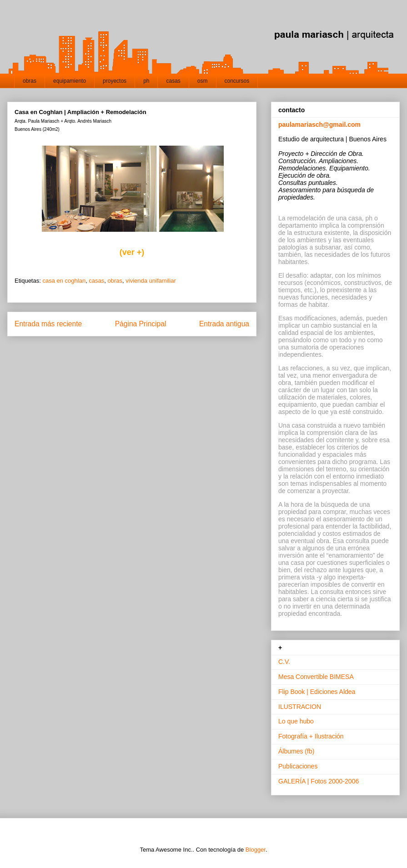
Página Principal (141, 324)
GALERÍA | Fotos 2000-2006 (319, 781)
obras (30, 81)
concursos (237, 81)
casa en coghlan (64, 281)
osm (203, 81)
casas (173, 81)
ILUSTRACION (300, 707)
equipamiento (70, 81)
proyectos (115, 81)
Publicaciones (298, 766)
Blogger (256, 850)
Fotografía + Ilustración (311, 736)
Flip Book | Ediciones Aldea (317, 692)
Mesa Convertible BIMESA (316, 677)
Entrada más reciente (48, 324)
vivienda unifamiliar (151, 281)
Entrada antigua (224, 324)
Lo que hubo (296, 721)
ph (146, 81)
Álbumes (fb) (296, 751)
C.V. (284, 662)
